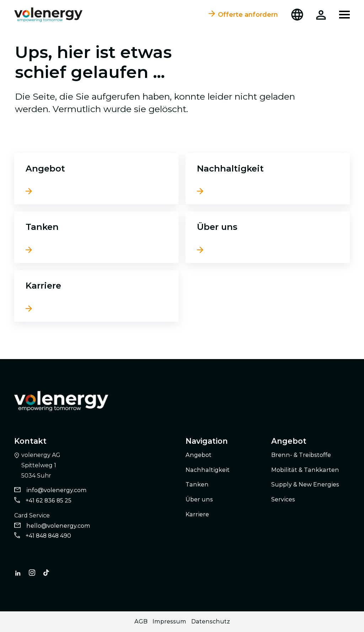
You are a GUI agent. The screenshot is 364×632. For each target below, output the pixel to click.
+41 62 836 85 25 (49, 500)
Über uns (217, 227)
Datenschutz (211, 621)
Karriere (43, 285)
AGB (141, 621)
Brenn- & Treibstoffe (301, 455)
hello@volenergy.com (58, 525)
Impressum (169, 621)
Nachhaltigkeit (230, 168)
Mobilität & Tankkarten (305, 470)
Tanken (42, 227)
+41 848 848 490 (48, 536)
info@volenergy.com (57, 490)
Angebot (45, 168)
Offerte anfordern (243, 15)
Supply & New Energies (305, 484)
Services (283, 499)
